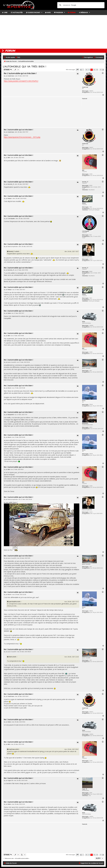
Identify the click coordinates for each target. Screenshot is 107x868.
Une (5, 13)
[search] (81, 5)
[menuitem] (18, 57)
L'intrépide (86, 231)
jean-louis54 (86, 368)
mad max (85, 87)
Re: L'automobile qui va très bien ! (20, 73)
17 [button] (101, 70)
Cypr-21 (85, 789)
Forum (72, 13)
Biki (83, 170)
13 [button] (94, 70)
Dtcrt (84, 401)
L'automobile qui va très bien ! (24, 67)
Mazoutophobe (87, 257)
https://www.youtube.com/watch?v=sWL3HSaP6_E (21, 81)
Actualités (17, 13)
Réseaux (83, 13)
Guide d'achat (33, 13)
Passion (59, 13)
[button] (77, 70)
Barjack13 (85, 423)
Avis (48, 13)
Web (84, 322)
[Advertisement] (53, 32)
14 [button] (97, 70)
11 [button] (89, 70)
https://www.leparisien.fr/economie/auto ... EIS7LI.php (22, 137)
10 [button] (86, 70)
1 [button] (83, 70)
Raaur (84, 203)
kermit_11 (85, 182)
